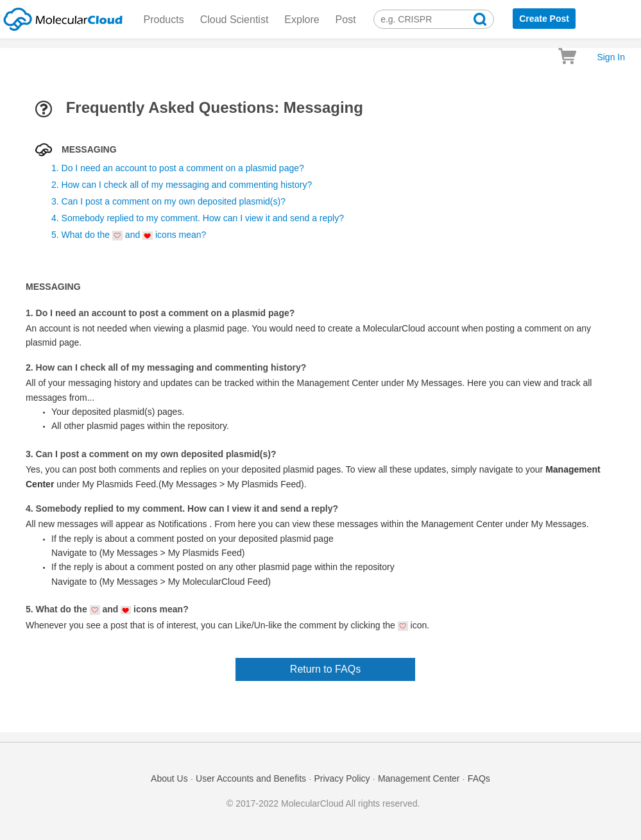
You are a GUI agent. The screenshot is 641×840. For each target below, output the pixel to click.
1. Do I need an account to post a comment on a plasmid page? (178, 168)
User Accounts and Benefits (251, 778)
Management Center (419, 778)
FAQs (479, 778)
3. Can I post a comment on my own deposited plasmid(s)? (168, 201)
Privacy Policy (342, 778)
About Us (169, 778)
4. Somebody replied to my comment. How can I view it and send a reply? (198, 218)
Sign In (611, 57)
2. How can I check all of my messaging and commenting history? (182, 185)
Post (346, 20)
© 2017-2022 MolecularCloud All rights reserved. (323, 803)
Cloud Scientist (235, 20)
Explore (302, 20)
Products (164, 20)
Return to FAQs (325, 669)
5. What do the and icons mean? (129, 235)
